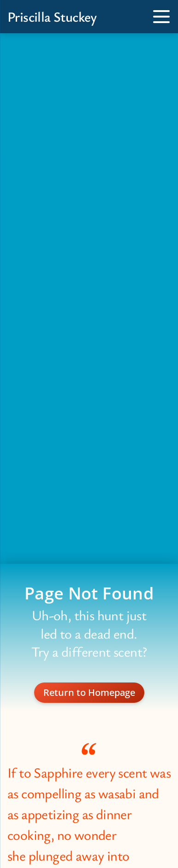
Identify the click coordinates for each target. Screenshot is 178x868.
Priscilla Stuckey (52, 17)
